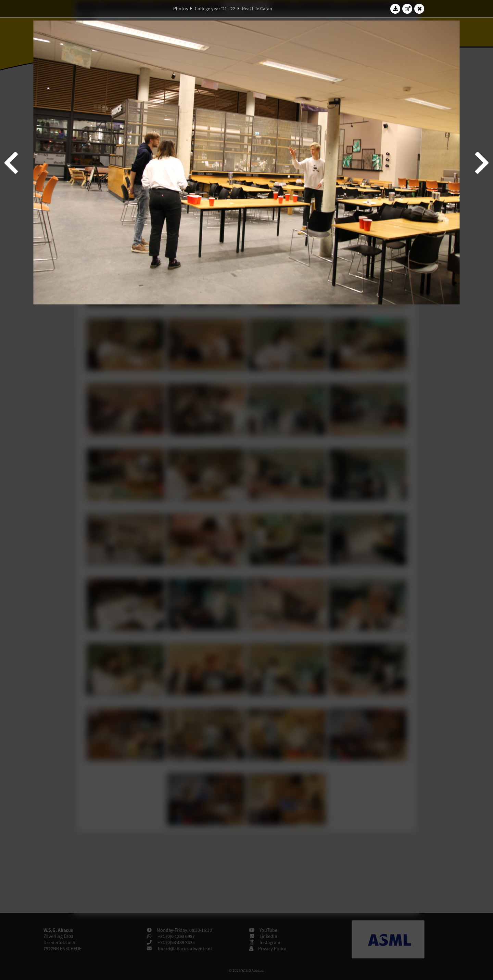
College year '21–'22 (215, 9)
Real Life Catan (257, 9)
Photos (181, 9)
